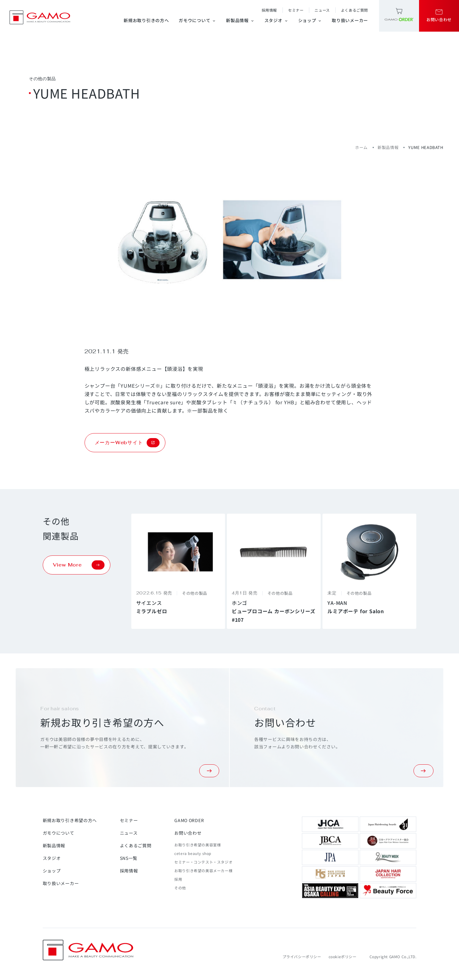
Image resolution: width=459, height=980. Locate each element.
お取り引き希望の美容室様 (198, 845)
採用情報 (269, 10)
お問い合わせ (188, 833)
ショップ (310, 20)
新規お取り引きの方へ (146, 20)
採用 (178, 879)
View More (79, 565)
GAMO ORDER (189, 820)
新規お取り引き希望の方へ (70, 820)
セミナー (296, 10)
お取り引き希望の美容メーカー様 (203, 870)
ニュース (322, 10)
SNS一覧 (129, 858)
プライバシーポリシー (302, 956)
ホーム (361, 147)
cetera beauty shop (193, 853)
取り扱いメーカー (350, 20)
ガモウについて (197, 20)
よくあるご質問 (354, 10)
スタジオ (276, 20)
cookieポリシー (343, 956)
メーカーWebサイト (127, 443)
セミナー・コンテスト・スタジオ (203, 862)
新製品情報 (240, 20)
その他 (180, 888)
